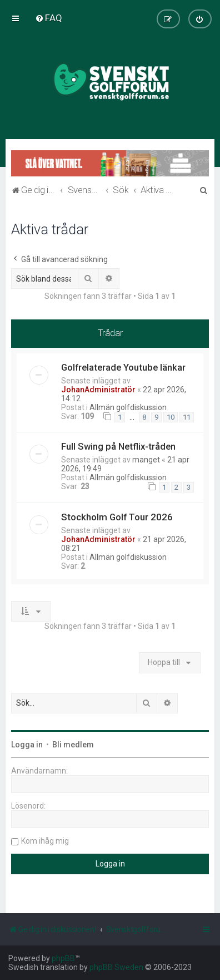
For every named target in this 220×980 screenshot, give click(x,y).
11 (187, 417)
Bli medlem (73, 745)
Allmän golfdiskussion (128, 407)
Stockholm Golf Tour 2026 (117, 517)
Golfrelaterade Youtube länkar (123, 367)
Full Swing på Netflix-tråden (118, 446)
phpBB (63, 958)
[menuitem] (49, 18)
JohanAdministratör (98, 390)
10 (171, 417)
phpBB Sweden (116, 967)
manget (146, 460)
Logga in (27, 745)
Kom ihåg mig (45, 841)
